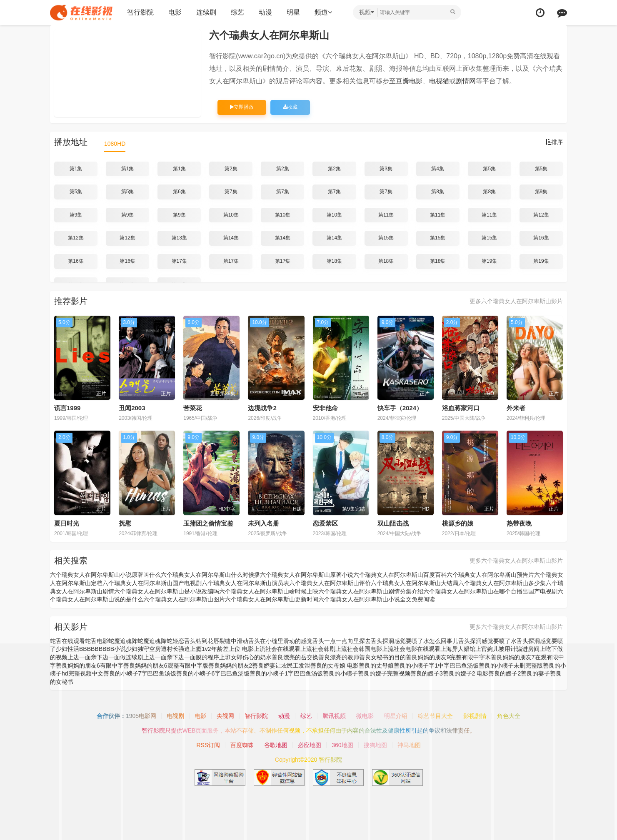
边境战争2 (262, 408)
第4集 (438, 169)
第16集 (541, 238)
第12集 (541, 215)
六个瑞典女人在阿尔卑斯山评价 (330, 583)
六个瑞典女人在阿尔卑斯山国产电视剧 (152, 583)
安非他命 (325, 408)
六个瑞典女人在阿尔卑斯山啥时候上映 (269, 591)
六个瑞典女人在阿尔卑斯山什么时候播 (210, 575)
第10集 (231, 215)
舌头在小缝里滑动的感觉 (280, 641)
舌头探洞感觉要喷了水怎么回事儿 (415, 641)
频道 (323, 12)
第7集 (231, 192)
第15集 (386, 238)
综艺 (237, 12)
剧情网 (466, 81)
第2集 (231, 169)
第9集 (541, 192)
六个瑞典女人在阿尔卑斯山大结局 (415, 583)
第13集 (179, 238)
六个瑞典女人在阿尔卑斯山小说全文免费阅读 (377, 599)
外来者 (516, 408)
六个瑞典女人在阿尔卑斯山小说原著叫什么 (105, 575)
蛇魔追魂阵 (123, 641)
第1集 (76, 169)
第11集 (386, 215)
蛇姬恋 (175, 641)
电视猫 (439, 81)
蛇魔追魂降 (152, 641)
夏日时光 (67, 523)
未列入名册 (264, 523)
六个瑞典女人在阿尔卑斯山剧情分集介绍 (371, 591)
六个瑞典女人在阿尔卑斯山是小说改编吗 (167, 591)
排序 (554, 142)
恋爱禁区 (325, 523)
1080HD (115, 144)
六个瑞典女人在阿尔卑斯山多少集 (502, 583)
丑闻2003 (132, 408)
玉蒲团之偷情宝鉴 (208, 523)
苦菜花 (193, 408)
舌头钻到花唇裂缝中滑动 (216, 641)
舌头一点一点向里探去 (342, 641)
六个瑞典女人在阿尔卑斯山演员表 (245, 583)
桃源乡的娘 (458, 523)
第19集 (489, 261)
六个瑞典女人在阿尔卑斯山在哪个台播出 (476, 591)
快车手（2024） (400, 408)
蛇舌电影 (97, 641)
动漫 (265, 12)
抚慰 (125, 523)
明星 (293, 12)
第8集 (438, 192)
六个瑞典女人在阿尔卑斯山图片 (184, 599)
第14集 (231, 238)
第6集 (179, 192)
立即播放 (242, 107)
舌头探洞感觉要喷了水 (487, 641)
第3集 (386, 169)
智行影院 (140, 12)
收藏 (290, 107)
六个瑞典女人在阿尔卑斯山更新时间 (272, 599)
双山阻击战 (393, 523)
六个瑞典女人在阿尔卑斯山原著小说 (307, 575)
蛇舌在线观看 (67, 641)
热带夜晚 (519, 523)
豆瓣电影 (409, 81)
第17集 (179, 261)
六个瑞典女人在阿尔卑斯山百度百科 (400, 575)
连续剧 (206, 12)
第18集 (334, 261)
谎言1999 (67, 408)
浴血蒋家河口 (461, 408)
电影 (175, 12)
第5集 (489, 169)
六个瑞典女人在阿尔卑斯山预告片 (490, 575)
